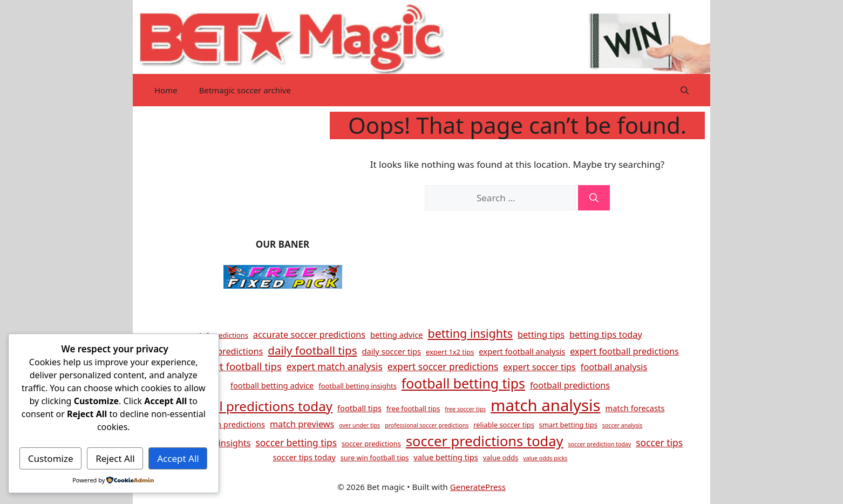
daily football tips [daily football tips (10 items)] (312, 350)
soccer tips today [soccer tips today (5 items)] (304, 457)
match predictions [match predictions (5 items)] (232, 424)
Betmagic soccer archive (245, 90)
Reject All (115, 458)
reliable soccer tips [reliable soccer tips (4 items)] (504, 425)
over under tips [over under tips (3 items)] (359, 425)
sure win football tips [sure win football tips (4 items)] (375, 458)
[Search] (594, 198)
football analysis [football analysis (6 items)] (614, 367)
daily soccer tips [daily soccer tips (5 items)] (391, 351)
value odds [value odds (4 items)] (501, 458)
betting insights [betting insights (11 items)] (470, 333)
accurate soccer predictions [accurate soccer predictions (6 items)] (309, 335)
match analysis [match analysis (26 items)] (546, 405)
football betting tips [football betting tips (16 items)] (463, 383)
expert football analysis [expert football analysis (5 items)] (522, 351)
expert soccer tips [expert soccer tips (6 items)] (539, 367)
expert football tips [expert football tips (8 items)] (237, 366)
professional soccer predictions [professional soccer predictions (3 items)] (427, 425)
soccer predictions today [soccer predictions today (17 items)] (485, 441)
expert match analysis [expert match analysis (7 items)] (335, 366)
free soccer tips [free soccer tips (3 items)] (465, 409)
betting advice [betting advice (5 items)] (397, 335)
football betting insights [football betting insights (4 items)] (358, 386)
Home (166, 90)
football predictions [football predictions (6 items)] (570, 385)
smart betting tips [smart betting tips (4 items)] (568, 425)
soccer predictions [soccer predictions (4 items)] (371, 444)
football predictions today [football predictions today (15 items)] (254, 406)
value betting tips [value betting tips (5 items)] (446, 457)
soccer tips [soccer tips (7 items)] (659, 442)
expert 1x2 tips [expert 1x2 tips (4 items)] (450, 352)
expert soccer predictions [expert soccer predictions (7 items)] (443, 366)
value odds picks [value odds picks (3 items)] (545, 458)
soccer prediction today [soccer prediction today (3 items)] (599, 444)
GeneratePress (478, 487)
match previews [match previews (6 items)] (302, 424)
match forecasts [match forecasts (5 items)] (635, 408)
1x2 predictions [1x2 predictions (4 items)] (223, 335)
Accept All (178, 458)
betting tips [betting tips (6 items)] (541, 335)
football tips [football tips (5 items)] (359, 408)
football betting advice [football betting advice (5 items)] (272, 385)
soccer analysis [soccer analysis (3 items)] (623, 425)
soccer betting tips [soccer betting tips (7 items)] (297, 442)
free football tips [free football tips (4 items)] (413, 408)
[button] (685, 90)
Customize (51, 458)
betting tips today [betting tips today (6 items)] (606, 335)
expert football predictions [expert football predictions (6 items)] (624, 351)
